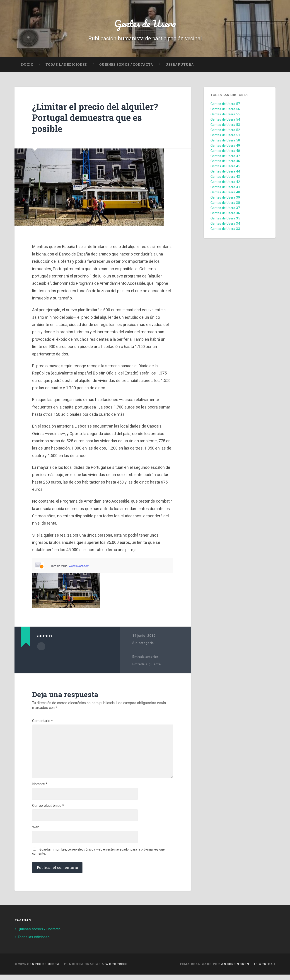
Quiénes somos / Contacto (41, 935)
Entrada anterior (145, 658)
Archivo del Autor (41, 647)
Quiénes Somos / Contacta (126, 66)
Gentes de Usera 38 (225, 204)
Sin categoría (143, 644)
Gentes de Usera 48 (225, 152)
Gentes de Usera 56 (225, 110)
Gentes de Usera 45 (225, 168)
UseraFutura (180, 66)
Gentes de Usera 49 (225, 147)
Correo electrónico (48, 810)
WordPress (116, 969)
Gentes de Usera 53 (225, 126)
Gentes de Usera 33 (225, 230)
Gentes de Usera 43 (225, 178)
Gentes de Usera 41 (225, 188)
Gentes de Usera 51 (225, 136)
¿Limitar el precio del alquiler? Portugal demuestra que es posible (98, 119)
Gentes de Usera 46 (225, 162)
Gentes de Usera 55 (225, 115)
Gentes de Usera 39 (225, 199)
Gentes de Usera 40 (225, 193)
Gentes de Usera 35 (225, 219)
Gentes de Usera (145, 24)
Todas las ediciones (66, 66)
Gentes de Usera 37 (225, 209)
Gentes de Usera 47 (225, 157)
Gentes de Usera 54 (225, 121)
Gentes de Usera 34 (225, 225)
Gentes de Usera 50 (225, 141)
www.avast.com (79, 567)
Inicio (27, 66)
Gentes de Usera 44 (225, 173)
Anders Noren (235, 969)
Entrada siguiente (146, 665)
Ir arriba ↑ (265, 969)
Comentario (42, 722)
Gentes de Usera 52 (225, 131)
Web (36, 832)
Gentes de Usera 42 (225, 183)
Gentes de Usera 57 (225, 105)
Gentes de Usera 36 (225, 214)
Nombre (40, 788)
